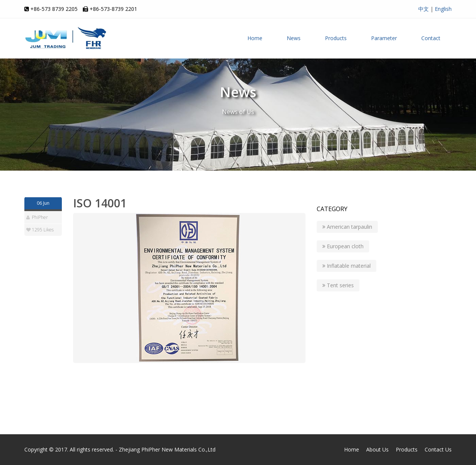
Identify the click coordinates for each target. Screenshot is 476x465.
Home (255, 38)
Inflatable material (347, 266)
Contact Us (438, 449)
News (294, 38)
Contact (431, 38)
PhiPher (40, 217)
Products (336, 38)
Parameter (384, 38)
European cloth (343, 246)
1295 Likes (43, 230)
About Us (377, 449)
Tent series (338, 285)
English (443, 9)
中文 (424, 9)
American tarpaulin (347, 227)
